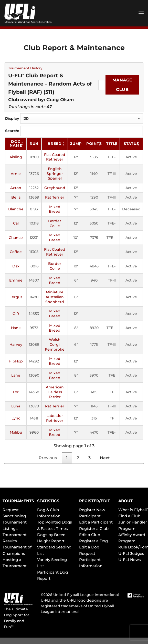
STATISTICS (48, 501)
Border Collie (55, 223)
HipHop (16, 361)
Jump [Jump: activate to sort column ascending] (76, 144)
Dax (16, 266)
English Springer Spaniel (55, 174)
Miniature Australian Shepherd (55, 297)
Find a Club (129, 516)
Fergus (16, 297)
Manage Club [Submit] (122, 85)
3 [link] (89, 458)
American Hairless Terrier (55, 392)
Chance (16, 238)
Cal (16, 223)
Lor (16, 392)
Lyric (16, 418)
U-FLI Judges (131, 553)
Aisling (16, 157)
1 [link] (67, 458)
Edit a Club (90, 535)
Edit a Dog (89, 547)
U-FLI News (130, 560)
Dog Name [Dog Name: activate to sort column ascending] (16, 143)
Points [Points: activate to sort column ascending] (94, 144)
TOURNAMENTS (18, 501)
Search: (74, 131)
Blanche (16, 209)
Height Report (51, 541)
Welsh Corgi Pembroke (55, 344)
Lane (16, 375)
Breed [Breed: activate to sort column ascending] (55, 144)
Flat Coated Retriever (55, 157)
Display (74, 118)
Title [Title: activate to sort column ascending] (112, 144)
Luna (16, 406)
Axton (16, 188)
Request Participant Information (91, 560)
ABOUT (125, 501)
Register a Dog (93, 541)
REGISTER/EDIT (94, 501)
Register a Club (94, 529)
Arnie (16, 174)
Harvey (16, 344)
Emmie (16, 280)
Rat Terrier (55, 197)
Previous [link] (48, 458)
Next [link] (105, 458)
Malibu (16, 432)
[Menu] (141, 13)
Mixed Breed (55, 209)
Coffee (16, 252)
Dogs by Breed (51, 535)
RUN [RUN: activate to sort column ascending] (34, 144)
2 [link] (78, 458)
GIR (16, 314)
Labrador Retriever (55, 418)
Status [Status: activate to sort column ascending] (131, 144)
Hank (16, 328)
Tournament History (25, 68)
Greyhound (55, 188)
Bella (16, 197)
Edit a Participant (96, 522)
